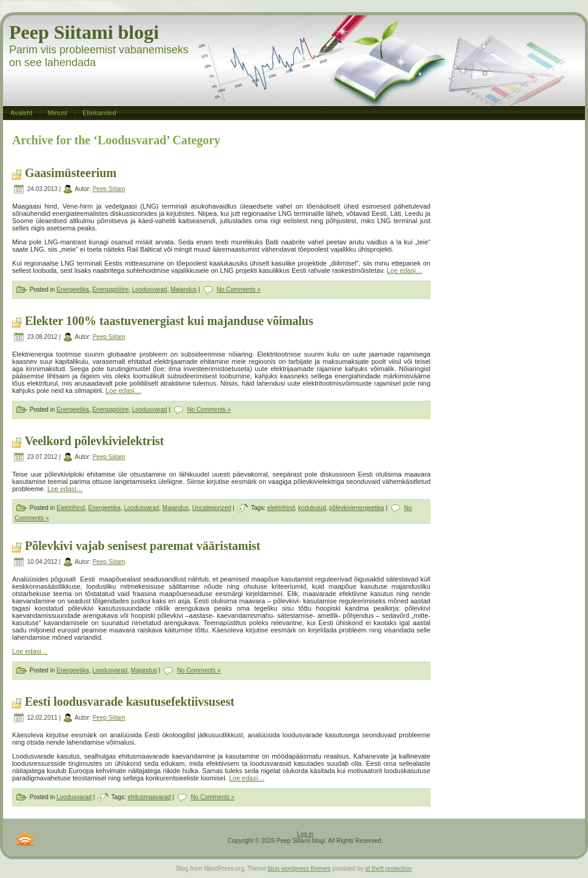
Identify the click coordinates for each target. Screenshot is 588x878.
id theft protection (389, 869)
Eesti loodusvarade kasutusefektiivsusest (130, 702)
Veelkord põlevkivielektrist (95, 441)
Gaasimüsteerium (71, 173)
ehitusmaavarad (149, 797)
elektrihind (281, 508)
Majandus (183, 290)
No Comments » (239, 290)
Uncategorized (212, 508)
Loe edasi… (405, 270)
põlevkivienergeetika (357, 508)
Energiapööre (110, 290)
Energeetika (72, 290)
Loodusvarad (150, 290)
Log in (305, 834)
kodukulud (312, 508)
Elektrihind (71, 508)
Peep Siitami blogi (84, 32)
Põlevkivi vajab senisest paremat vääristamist (143, 546)
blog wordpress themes (299, 869)
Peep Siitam (109, 189)
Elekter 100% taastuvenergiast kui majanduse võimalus (169, 321)
